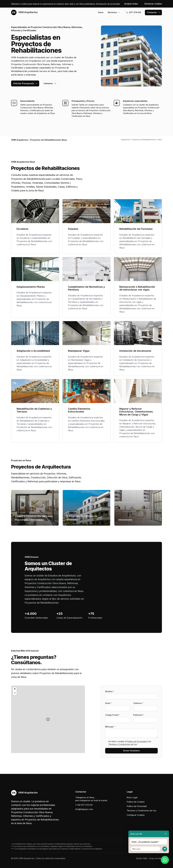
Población (139, 715)
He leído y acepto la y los (130, 743)
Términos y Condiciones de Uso (123, 744)
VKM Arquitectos (24, 12)
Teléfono (138, 703)
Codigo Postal (113, 715)
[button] (48, 719)
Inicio (101, 12)
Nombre (110, 691)
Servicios (114, 12)
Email (108, 703)
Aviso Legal (132, 797)
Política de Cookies (136, 802)
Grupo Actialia (155, 858)
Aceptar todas (131, 4)
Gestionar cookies (153, 4)
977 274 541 (134, 12)
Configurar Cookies (136, 815)
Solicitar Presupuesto (25, 83)
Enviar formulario (132, 751)
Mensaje (110, 727)
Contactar (153, 12)
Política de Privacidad (137, 741)
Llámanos (50, 83)
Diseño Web (142, 858)
